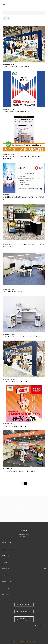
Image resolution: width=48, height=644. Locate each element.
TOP (4, 4)
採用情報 (6, 595)
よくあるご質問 (8, 582)
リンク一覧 (34, 625)
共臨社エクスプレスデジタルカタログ (25, 620)
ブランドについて (9, 543)
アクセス (6, 588)
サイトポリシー (42, 625)
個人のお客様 (8, 556)
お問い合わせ (24, 605)
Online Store (24, 611)
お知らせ (6, 575)
